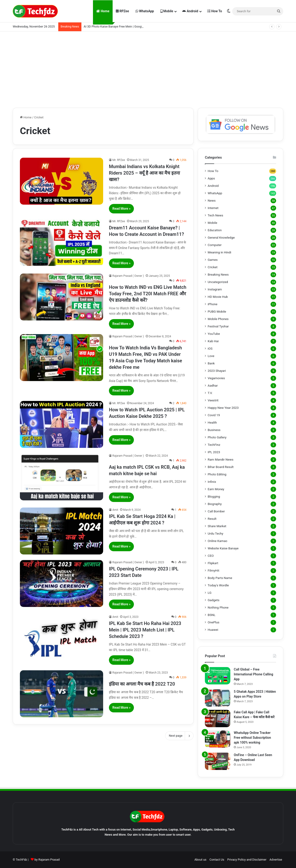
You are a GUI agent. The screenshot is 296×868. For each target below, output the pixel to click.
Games (213, 260)
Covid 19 (214, 415)
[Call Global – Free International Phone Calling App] (218, 676)
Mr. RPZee (119, 160)
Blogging (214, 496)
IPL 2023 (214, 452)
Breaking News (218, 274)
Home (103, 11)
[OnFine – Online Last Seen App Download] (218, 761)
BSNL (212, 615)
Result (212, 519)
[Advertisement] (148, 68)
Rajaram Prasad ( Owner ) (128, 276)
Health (212, 422)
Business (214, 430)
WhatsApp (145, 11)
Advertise (276, 860)
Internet (213, 208)
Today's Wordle (218, 585)
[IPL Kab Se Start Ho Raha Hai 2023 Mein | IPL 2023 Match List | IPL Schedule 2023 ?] (62, 638)
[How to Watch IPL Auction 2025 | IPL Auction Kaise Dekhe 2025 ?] (62, 424)
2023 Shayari (217, 371)
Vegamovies (216, 378)
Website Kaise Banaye (223, 548)
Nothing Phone (218, 607)
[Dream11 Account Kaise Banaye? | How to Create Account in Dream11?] (62, 242)
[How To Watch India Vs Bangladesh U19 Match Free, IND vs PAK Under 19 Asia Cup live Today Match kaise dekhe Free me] (62, 358)
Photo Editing (217, 474)
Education (215, 230)
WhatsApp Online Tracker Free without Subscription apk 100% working (252, 738)
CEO (211, 556)
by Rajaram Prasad (47, 860)
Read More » (121, 209)
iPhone (213, 304)
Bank (211, 363)
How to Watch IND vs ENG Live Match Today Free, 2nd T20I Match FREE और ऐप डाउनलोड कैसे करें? (148, 294)
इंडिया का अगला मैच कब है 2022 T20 (142, 684)
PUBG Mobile (217, 311)
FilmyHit (213, 570)
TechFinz (214, 445)
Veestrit (213, 400)
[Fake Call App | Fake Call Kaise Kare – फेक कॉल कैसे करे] (218, 719)
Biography (215, 504)
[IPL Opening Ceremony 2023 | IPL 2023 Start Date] (62, 583)
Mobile (167, 11)
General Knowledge (221, 237)
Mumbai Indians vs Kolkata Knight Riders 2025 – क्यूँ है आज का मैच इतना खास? (144, 173)
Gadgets (214, 600)
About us (200, 860)
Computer (215, 245)
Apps (211, 178)
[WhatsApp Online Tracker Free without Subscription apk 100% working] (218, 739)
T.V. (210, 393)
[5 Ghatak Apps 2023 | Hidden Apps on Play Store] (218, 698)
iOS (210, 348)
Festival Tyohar (218, 326)
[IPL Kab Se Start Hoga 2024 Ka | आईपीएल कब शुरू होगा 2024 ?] (62, 531)
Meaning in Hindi (219, 252)
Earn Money (216, 489)
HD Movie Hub (218, 297)
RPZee (122, 11)
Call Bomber (216, 511)
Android (190, 11)
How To (215, 11)
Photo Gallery (217, 437)
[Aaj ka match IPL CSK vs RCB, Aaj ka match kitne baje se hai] (62, 477)
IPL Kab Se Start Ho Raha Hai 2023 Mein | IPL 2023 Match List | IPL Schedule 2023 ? (145, 630)
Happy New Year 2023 (223, 408)
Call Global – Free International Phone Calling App (253, 674)
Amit (115, 510)
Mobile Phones (218, 319)
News (212, 200)
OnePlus (214, 622)
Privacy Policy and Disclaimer (247, 860)
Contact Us (217, 860)
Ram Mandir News (220, 459)
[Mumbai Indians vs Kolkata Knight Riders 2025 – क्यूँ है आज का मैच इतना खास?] (62, 181)
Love (211, 356)
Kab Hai (213, 341)
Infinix (212, 482)
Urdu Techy (216, 533)
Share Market (217, 526)
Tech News (215, 215)
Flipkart (213, 563)
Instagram (215, 289)
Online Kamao (217, 541)
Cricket (213, 267)
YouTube (214, 334)
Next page (179, 736)
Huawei (213, 630)
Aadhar (213, 385)
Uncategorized (218, 282)
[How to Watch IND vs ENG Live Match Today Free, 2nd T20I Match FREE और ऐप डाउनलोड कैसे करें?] (62, 297)
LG (210, 593)
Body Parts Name (220, 578)
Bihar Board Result (221, 467)
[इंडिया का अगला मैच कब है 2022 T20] (62, 694)
